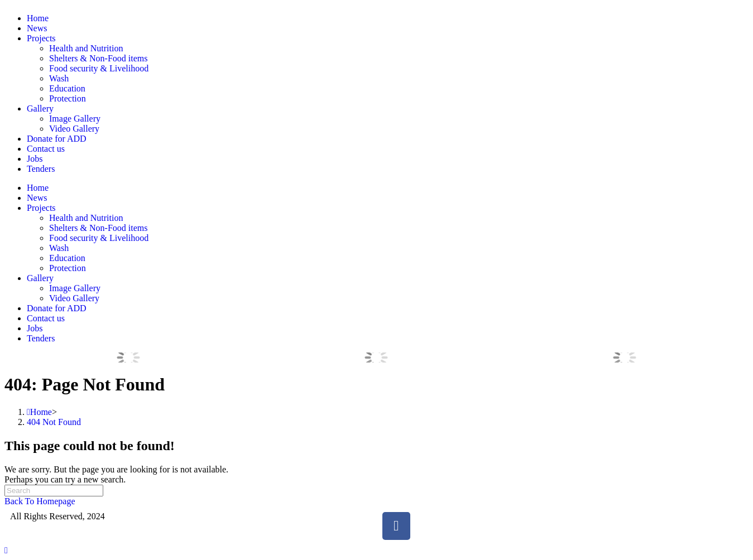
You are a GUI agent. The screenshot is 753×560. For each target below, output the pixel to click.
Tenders (41, 169)
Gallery (40, 108)
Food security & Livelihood (99, 68)
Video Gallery (74, 129)
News (37, 28)
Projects (41, 38)
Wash (59, 78)
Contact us (46, 149)
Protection (68, 98)
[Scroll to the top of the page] (6, 550)
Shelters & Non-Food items (98, 58)
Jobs (35, 159)
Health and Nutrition (86, 48)
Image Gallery (75, 119)
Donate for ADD (57, 139)
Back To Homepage (40, 501)
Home (38, 18)
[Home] (39, 412)
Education (67, 88)
